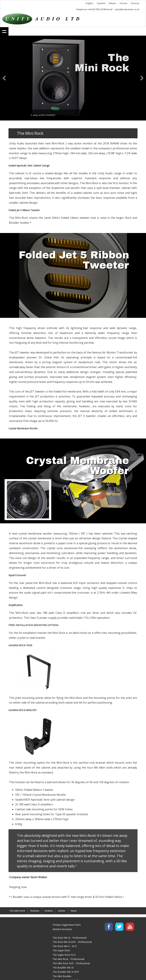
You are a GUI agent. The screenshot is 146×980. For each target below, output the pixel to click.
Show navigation (4, 31)
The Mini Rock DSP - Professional (71, 963)
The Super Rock (61, 950)
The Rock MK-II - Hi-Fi (65, 946)
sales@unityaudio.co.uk (127, 9)
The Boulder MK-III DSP (66, 972)
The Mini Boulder (62, 976)
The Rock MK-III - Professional (69, 938)
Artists (62, 911)
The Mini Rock (17, 911)
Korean (124, 3)
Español (101, 3)
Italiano (112, 3)
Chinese (135, 3)
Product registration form (67, 925)
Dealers (49, 911)
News (74, 911)
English (89, 3)
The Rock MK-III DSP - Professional (72, 942)
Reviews (35, 911)
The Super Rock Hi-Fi (64, 955)
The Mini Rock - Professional (68, 959)
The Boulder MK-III (63, 968)
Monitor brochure (62, 929)
